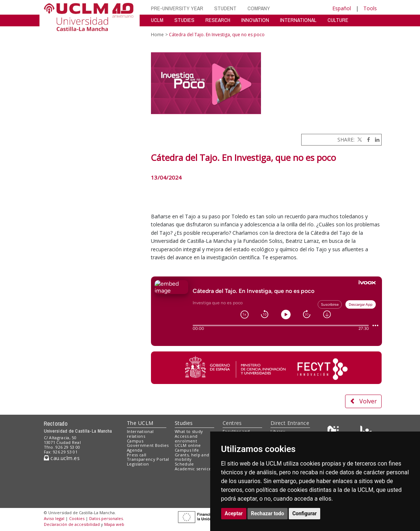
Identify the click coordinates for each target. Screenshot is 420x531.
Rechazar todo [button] (268, 513)
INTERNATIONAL (298, 20)
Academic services (194, 469)
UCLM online (188, 445)
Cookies (77, 518)
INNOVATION (255, 20)
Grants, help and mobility (192, 457)
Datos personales (106, 518)
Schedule (184, 464)
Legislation (138, 464)
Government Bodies (148, 445)
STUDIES (184, 20)
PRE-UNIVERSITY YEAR (177, 8)
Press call (137, 455)
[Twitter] (359, 140)
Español (342, 8)
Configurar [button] (305, 513)
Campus (135, 441)
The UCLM (140, 423)
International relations (140, 434)
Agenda (135, 450)
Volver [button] (363, 401)
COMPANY (259, 8)
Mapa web (114, 524)
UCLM (157, 20)
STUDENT (225, 8)
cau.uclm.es (62, 458)
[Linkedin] (375, 140)
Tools (370, 8)
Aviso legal (54, 518)
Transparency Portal (148, 459)
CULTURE (338, 20)
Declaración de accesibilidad (72, 524)
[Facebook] (367, 140)
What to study (189, 431)
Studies (184, 423)
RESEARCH (218, 20)
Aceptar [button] (234, 513)
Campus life (187, 450)
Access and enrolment (186, 438)
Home (157, 35)
